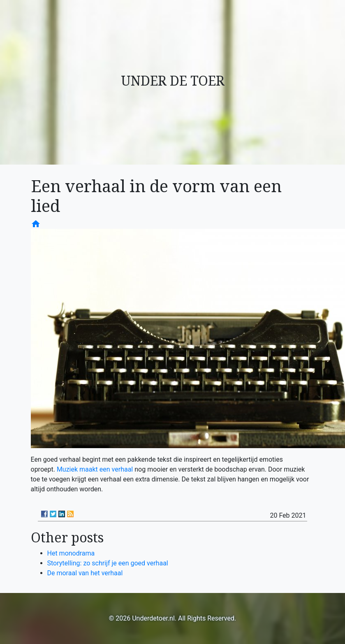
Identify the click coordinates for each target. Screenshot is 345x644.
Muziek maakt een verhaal (95, 469)
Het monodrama (71, 553)
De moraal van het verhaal (85, 573)
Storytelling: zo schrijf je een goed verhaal (108, 563)
